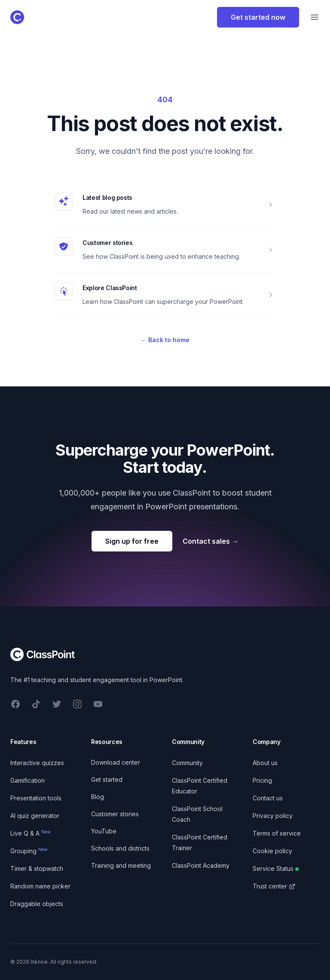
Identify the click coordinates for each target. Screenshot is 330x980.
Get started (107, 779)
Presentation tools (36, 798)
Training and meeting (121, 865)
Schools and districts (120, 848)
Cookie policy (272, 851)
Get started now (258, 17)
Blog (98, 797)
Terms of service (277, 833)
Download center (116, 762)
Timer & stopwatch (37, 868)
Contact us (268, 798)
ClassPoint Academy (201, 865)
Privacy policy (273, 816)
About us (265, 763)
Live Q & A (31, 833)
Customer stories (107, 243)
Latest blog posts (107, 198)
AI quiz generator (35, 816)
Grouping (29, 851)
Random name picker (40, 886)
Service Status (276, 868)
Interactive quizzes (37, 763)
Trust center (274, 886)
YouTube (104, 831)
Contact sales (211, 541)
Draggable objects (37, 904)
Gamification (27, 780)
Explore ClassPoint (110, 288)
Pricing (262, 780)
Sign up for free (132, 541)
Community (187, 763)
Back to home (165, 340)
